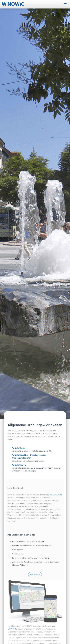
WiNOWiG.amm (14, 629)
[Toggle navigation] (65, 4)
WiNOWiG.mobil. (56, 511)
